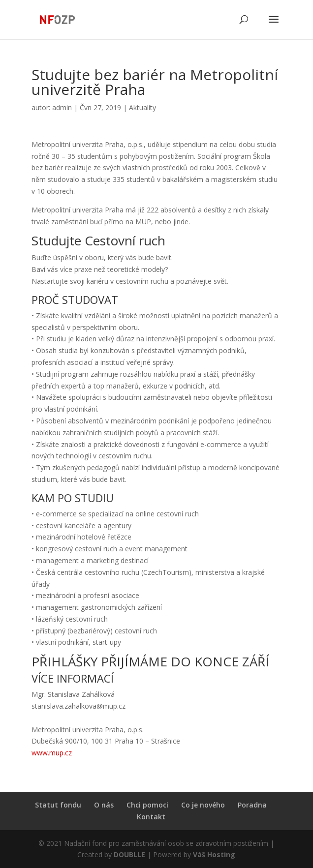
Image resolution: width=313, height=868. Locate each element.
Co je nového (203, 805)
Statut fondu (58, 805)
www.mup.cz (52, 753)
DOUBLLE (130, 854)
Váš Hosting (214, 854)
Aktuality (142, 107)
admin (62, 107)
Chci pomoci (147, 805)
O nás (104, 805)
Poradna (252, 805)
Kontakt (151, 817)
